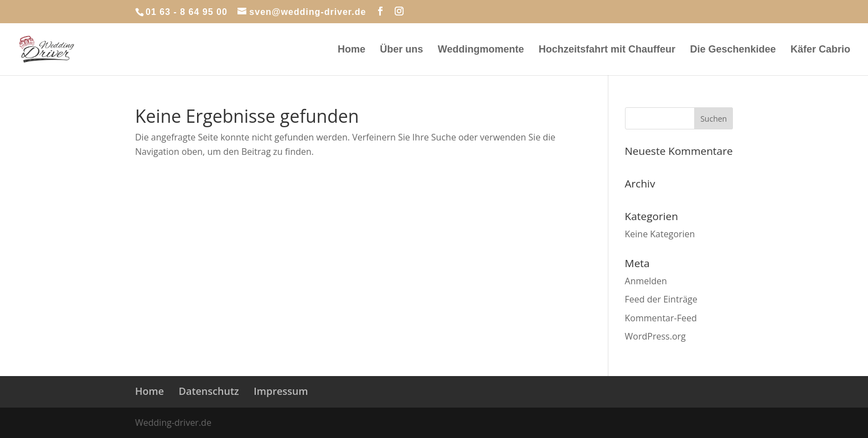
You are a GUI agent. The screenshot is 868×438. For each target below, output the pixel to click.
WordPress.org (655, 336)
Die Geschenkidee (733, 50)
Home (352, 50)
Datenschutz (209, 391)
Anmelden (646, 281)
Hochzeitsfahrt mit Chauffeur (607, 50)
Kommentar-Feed (661, 318)
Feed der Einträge (661, 299)
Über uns (401, 50)
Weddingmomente (481, 50)
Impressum (281, 391)
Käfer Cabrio (820, 50)
